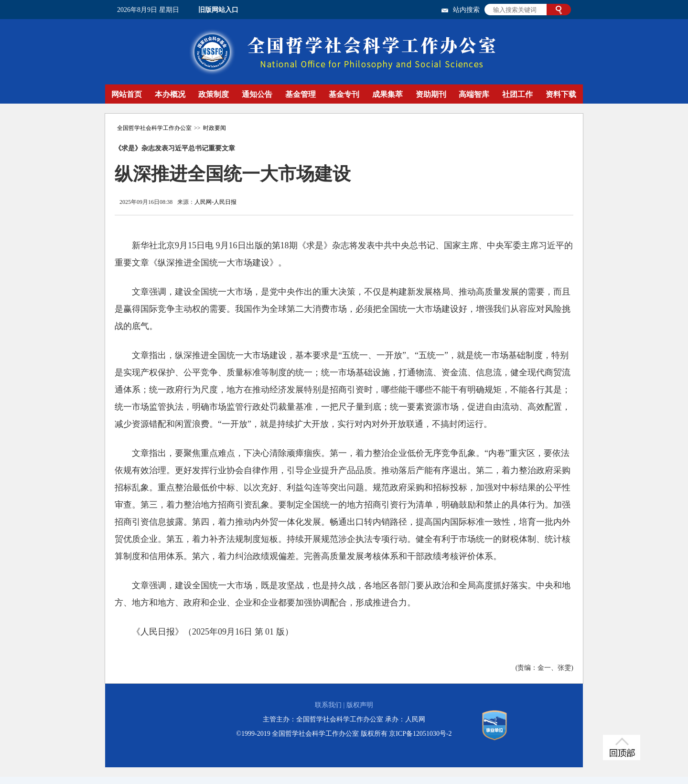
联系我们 (328, 705)
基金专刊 (344, 94)
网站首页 (127, 94)
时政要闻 (215, 128)
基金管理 (301, 94)
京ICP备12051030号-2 (420, 734)
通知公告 (257, 94)
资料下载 (561, 94)
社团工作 (517, 94)
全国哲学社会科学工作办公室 (154, 128)
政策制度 (214, 94)
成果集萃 (387, 94)
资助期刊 (431, 94)
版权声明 (360, 705)
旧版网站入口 (218, 10)
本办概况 (170, 94)
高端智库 (474, 94)
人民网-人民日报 (215, 202)
